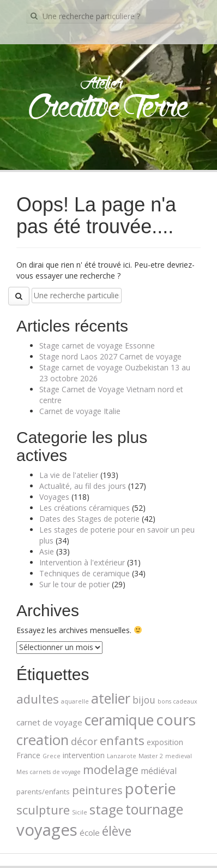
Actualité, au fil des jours (83, 486)
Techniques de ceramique (85, 573)
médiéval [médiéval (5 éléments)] (159, 771)
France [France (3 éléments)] (28, 755)
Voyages (54, 497)
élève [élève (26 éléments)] (117, 831)
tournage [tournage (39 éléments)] (154, 809)
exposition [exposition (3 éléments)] (165, 742)
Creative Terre (109, 108)
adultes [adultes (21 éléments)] (38, 699)
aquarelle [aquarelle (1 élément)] (75, 701)
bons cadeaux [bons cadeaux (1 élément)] (177, 701)
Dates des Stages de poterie (89, 519)
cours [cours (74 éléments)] (176, 719)
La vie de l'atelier (69, 475)
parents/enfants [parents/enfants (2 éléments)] (43, 792)
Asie (47, 551)
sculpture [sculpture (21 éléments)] (43, 810)
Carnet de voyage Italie (80, 411)
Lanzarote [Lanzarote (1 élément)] (122, 756)
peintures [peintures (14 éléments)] (97, 790)
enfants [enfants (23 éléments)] (122, 740)
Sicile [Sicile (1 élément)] (80, 812)
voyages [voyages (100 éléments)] (47, 830)
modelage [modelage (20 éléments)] (111, 769)
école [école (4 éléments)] (90, 832)
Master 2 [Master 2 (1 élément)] (151, 756)
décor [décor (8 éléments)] (84, 741)
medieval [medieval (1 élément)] (179, 756)
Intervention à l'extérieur (82, 562)
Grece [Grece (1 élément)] (52, 756)
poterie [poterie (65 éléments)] (150, 789)
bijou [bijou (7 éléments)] (144, 700)
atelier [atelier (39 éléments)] (111, 698)
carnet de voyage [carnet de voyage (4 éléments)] (49, 722)
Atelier (102, 84)
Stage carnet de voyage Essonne (97, 346)
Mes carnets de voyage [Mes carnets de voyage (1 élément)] (49, 772)
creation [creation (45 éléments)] (43, 740)
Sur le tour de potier (74, 584)
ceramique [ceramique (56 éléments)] (119, 720)
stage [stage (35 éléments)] (106, 809)
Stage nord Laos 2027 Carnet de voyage (110, 356)
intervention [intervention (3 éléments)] (84, 755)
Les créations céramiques (85, 508)
